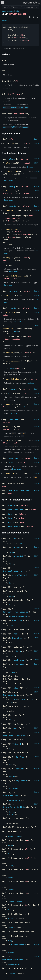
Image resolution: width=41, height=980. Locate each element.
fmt (8, 191)
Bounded (12, 812)
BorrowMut (18, 556)
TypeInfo (14, 458)
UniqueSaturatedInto (14, 807)
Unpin (11, 522)
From (15, 634)
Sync (10, 518)
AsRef (15, 700)
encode (9, 353)
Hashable (17, 638)
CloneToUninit (20, 575)
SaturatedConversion (14, 735)
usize (13, 278)
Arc (26, 870)
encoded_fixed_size (16, 276)
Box (26, 881)
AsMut (24, 700)
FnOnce (12, 368)
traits (16, 11)
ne (7, 440)
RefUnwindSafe (15, 510)
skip (8, 258)
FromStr (13, 389)
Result (26, 193)
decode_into (12, 229)
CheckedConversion (13, 571)
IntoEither (18, 660)
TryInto (20, 769)
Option (6, 278)
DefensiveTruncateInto (15, 612)
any (12, 143)
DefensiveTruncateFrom (18, 617)
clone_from (12, 171)
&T (27, 840)
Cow (26, 893)
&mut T (28, 858)
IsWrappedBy (9, 695)
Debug (12, 187)
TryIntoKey (22, 781)
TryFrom (20, 757)
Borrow (16, 547)
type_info (11, 473)
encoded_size (13, 379)
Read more (31, 167)
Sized (17, 331)
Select (12, 139)
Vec (15, 38)
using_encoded (13, 361)
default (10, 295)
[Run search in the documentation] (20, 7)
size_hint (11, 312)
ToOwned (17, 744)
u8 (23, 38)
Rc (26, 905)
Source (4, 20)
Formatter (8, 193)
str (26, 393)
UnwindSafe (14, 527)
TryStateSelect (31, 3)
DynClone (17, 621)
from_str (10, 404)
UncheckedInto (11, 795)
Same (15, 728)
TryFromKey (13, 788)
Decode (12, 206)
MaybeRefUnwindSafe (12, 959)
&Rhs (5, 443)
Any (14, 538)
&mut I (18, 232)
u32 (21, 35)
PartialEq (14, 420)
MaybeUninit (24, 234)
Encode (12, 308)
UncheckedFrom (15, 800)
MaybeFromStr (18, 945)
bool (28, 143)
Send (10, 514)
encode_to (8, 328)
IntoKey (20, 664)
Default (13, 291)
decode (9, 210)
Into (18, 651)
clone (9, 163)
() (12, 260)
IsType (16, 688)
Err (10, 393)
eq (7, 427)
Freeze (11, 505)
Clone (12, 159)
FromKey (12, 672)
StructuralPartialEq (19, 491)
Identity (13, 462)
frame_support (8, 11)
